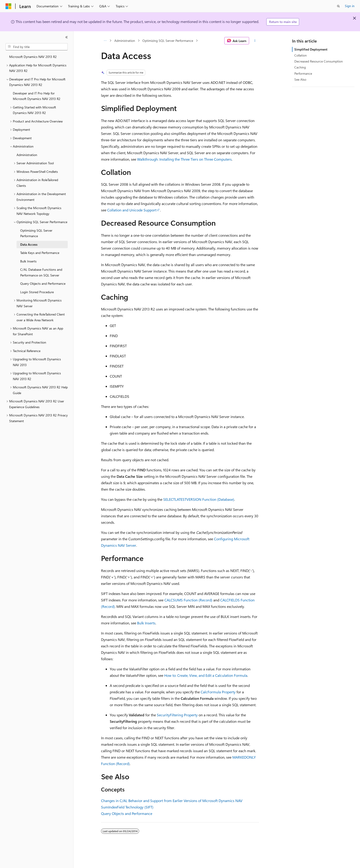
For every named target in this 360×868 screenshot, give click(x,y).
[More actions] (255, 41)
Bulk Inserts (146, 623)
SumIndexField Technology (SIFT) (127, 807)
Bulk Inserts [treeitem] (28, 261)
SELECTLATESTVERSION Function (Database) (199, 499)
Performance (303, 73)
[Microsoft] (8, 6)
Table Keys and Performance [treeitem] (40, 253)
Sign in (350, 6)
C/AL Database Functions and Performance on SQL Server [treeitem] (41, 272)
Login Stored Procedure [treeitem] (37, 292)
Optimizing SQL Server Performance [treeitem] (36, 233)
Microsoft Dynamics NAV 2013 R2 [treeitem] (33, 57)
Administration (125, 41)
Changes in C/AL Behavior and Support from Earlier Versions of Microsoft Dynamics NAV (172, 801)
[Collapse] (67, 37)
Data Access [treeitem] (29, 244)
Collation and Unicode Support (132, 210)
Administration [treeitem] (27, 155)
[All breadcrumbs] (105, 41)
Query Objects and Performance (127, 813)
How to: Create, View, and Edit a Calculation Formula (206, 675)
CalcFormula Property (218, 692)
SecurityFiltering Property (177, 715)
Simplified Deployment (311, 49)
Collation (301, 55)
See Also (300, 79)
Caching (300, 67)
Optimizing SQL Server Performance (168, 41)
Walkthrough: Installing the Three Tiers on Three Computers (184, 159)
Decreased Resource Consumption (319, 61)
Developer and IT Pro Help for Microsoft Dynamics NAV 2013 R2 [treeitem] (37, 96)
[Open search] (338, 6)
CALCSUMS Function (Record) (188, 600)
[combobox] (37, 47)
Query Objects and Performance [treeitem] (43, 283)
